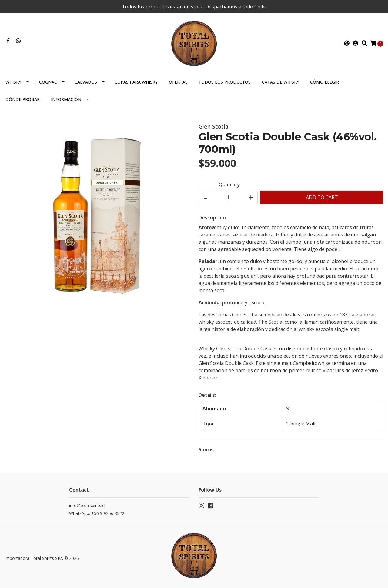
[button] (347, 43)
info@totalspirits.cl (87, 505)
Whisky (13, 82)
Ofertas (178, 82)
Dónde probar (23, 99)
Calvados (86, 82)
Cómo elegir (324, 82)
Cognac (48, 82)
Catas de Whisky (281, 82)
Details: (207, 395)
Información (66, 99)
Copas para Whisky (136, 82)
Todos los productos (225, 82)
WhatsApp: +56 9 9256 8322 (97, 513)
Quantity (229, 185)
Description (212, 218)
